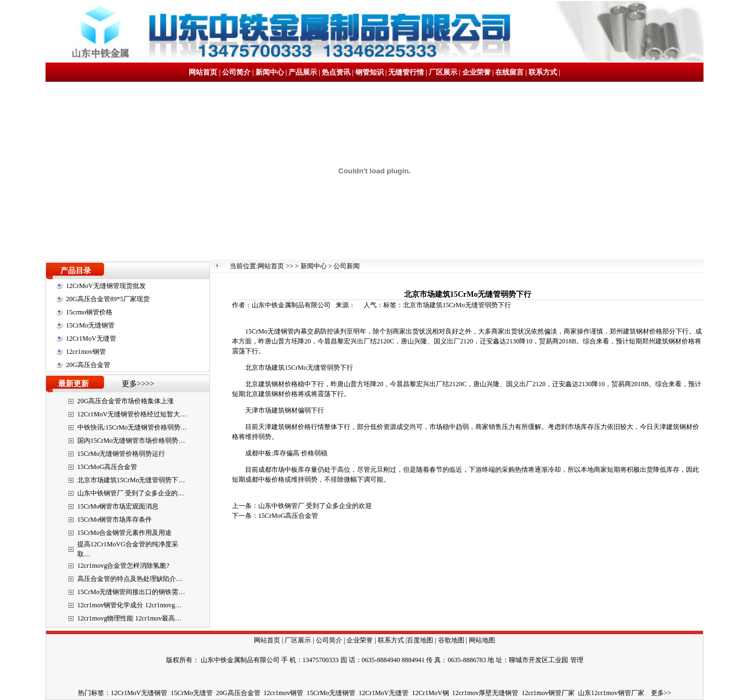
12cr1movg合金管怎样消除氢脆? (123, 566)
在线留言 (509, 72)
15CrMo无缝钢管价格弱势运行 (121, 454)
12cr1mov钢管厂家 (548, 693)
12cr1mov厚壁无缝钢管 (486, 693)
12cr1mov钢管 (86, 352)
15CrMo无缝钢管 (90, 325)
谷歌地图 (451, 640)
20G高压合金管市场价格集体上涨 (126, 401)
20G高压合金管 (88, 365)
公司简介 (236, 72)
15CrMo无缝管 (192, 693)
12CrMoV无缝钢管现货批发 (106, 286)
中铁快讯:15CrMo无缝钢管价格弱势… (132, 427)
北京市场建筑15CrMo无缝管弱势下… (131, 480)
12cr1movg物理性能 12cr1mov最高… (129, 618)
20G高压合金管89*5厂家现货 (108, 299)
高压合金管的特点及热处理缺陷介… (130, 579)
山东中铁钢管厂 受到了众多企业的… (131, 493)
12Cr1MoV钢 (430, 693)
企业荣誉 (476, 72)
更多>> (661, 693)
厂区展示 (443, 72)
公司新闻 (347, 266)
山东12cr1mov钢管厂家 (611, 693)
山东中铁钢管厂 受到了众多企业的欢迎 (315, 506)
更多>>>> (138, 384)
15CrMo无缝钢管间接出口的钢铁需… (131, 592)
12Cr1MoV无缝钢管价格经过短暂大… (132, 414)
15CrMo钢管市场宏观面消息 (118, 506)
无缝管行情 (406, 72)
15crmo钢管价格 (89, 312)
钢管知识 (370, 72)
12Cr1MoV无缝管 (91, 338)
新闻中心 (270, 72)
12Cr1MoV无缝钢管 (139, 693)
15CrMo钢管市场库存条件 (115, 520)
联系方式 (543, 72)
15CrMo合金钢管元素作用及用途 (125, 533)
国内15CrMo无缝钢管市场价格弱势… (131, 441)
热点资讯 (336, 72)
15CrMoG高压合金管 (107, 467)
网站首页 (203, 72)
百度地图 (420, 640)
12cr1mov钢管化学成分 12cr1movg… (129, 605)
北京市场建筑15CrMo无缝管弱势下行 (457, 305)
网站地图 (482, 640)
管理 (577, 660)
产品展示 (303, 72)
